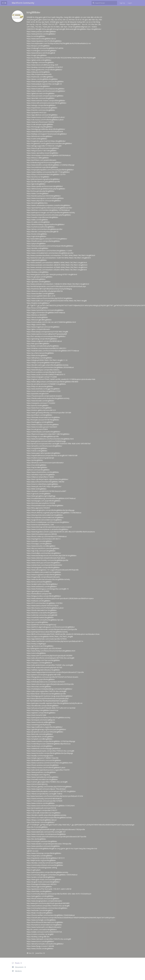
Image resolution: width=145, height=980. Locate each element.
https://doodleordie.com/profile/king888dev (43, 706)
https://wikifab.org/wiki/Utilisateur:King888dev (43, 670)
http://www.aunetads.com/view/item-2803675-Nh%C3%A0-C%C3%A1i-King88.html (57, 265)
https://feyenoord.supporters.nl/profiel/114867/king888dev (48, 434)
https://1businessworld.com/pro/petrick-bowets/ (44, 396)
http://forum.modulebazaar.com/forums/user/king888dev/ (48, 522)
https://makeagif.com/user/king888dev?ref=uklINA (45, 48)
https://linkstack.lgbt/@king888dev (39, 320)
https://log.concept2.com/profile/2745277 (42, 810)
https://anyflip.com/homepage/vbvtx (40, 756)
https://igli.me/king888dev (36, 184)
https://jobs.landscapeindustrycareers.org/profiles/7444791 (48, 770)
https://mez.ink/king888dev (37, 465)
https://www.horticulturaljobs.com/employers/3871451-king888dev (51, 791)
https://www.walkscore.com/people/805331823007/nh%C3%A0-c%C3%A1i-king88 (57, 301)
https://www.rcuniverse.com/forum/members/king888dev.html (50, 763)
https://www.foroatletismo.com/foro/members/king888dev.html (50, 439)
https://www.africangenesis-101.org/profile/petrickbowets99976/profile (53, 570)
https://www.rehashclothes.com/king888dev (43, 472)
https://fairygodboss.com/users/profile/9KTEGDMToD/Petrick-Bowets (52, 677)
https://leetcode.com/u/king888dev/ (40, 734)
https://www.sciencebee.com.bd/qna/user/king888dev (46, 834)
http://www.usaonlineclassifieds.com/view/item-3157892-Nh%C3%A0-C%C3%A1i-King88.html (61, 255)
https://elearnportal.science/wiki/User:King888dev (45, 515)
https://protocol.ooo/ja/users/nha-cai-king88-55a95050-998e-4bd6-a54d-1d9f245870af (59, 444)
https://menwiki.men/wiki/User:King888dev (42, 779)
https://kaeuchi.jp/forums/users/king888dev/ (43, 148)
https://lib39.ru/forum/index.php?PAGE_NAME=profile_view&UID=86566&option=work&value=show (63, 634)
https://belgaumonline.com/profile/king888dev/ (44, 596)
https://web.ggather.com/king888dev (40, 896)
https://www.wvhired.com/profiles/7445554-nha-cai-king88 (48, 906)
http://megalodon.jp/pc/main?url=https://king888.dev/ (46, 141)
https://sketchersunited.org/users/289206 (42, 534)
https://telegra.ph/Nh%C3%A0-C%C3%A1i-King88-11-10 (47, 360)
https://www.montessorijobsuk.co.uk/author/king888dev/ (48, 529)
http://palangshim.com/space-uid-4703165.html (44, 648)
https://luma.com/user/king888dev (39, 582)
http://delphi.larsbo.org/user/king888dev (41, 860)
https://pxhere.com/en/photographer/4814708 (44, 675)
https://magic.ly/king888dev (37, 55)
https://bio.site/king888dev (36, 839)
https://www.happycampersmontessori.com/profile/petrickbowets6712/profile (55, 672)
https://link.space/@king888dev (38, 344)
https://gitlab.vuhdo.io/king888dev (39, 60)
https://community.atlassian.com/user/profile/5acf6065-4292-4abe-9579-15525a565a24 (59, 894)
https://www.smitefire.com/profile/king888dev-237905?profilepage (51, 741)
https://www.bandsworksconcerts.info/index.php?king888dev (49, 215)
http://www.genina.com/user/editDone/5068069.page (46, 441)
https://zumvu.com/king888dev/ (38, 86)
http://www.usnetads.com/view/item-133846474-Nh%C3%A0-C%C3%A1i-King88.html (58, 284)
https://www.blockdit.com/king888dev (40, 401)
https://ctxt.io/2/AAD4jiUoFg (37, 784)
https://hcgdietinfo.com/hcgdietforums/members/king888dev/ (49, 143)
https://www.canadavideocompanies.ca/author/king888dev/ (48, 205)
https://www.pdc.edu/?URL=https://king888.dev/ (44, 486)
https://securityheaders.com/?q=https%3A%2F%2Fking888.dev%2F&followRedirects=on (59, 43)
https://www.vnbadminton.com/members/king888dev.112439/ (49, 251)
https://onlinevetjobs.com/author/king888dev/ (43, 432)
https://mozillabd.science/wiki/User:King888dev (44, 572)
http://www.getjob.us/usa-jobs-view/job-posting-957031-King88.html (52, 274)
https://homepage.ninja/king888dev (40, 127)
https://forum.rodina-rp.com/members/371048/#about (47, 536)
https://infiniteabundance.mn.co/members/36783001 (46, 682)
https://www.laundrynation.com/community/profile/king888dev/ (50, 246)
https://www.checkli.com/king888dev (40, 949)
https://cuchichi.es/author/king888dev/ (41, 227)
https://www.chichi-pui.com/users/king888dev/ (44, 563)
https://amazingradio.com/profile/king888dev (43, 567)
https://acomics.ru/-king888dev (38, 177)
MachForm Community (23, 3)
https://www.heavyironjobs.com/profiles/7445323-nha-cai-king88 (50, 751)
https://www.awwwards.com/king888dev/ (42, 586)
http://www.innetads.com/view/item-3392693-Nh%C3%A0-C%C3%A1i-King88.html (57, 270)
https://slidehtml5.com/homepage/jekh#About (44, 748)
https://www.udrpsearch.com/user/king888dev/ (44, 201)
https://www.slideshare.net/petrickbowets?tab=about (46, 558)
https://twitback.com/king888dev (39, 601)
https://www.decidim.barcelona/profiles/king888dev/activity (48, 579)
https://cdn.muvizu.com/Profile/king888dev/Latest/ (45, 120)
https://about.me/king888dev (37, 317)
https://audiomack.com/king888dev (40, 746)
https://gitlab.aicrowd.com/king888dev (41, 93)
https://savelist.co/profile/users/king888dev (42, 217)
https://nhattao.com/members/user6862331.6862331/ (46, 348)
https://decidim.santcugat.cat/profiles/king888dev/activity (48, 365)
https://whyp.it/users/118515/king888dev (42, 151)
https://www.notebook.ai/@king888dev (41, 722)
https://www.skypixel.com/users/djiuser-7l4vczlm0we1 (46, 789)
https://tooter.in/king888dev (37, 234)
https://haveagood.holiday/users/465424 (42, 884)
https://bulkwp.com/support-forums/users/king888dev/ (47, 134)
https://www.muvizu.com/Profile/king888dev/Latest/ (46, 117)
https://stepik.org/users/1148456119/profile (43, 758)
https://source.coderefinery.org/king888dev (42, 484)
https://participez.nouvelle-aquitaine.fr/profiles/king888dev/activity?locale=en (55, 703)
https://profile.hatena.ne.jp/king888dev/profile (43, 182)
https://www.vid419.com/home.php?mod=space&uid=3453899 (50, 656)
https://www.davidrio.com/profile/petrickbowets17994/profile (49, 844)
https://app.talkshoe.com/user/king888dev (42, 115)
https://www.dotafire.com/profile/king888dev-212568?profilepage (51, 165)
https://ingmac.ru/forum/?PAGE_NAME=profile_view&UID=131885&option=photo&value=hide (61, 379)
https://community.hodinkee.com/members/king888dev (47, 908)
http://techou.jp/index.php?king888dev (41, 191)
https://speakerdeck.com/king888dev (40, 737)
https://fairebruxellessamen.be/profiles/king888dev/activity (48, 398)
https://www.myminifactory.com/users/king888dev (45, 310)
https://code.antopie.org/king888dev (40, 124)
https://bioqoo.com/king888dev (38, 46)
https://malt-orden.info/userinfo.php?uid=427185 (44, 667)
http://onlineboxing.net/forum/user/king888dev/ (44, 162)
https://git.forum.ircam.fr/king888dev (40, 646)
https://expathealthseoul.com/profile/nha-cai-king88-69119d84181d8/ (52, 455)
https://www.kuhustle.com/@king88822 (41, 546)
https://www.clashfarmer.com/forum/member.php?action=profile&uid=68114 (55, 641)
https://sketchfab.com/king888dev (39, 891)
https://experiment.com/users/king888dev (42, 108)
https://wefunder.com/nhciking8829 (40, 910)
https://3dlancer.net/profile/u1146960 (40, 477)
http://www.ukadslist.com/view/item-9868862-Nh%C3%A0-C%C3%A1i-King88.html (57, 263)
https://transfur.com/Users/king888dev (41, 110)
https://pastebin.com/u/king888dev (39, 541)
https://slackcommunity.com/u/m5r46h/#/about (44, 798)
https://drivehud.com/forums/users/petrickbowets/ (45, 463)
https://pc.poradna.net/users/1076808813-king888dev (46, 384)
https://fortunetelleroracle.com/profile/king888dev (45, 505)
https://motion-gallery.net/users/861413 (41, 410)
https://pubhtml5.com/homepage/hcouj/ (41, 625)
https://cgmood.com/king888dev (39, 494)
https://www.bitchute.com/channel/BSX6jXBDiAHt (45, 132)
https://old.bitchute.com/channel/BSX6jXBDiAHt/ (44, 565)
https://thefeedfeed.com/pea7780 (39, 594)
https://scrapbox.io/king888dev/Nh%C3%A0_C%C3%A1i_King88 (50, 636)
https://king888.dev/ (73, 24)
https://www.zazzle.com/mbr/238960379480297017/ (46, 374)
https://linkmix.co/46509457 (37, 315)
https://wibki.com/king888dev (37, 220)
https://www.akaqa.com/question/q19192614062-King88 (47, 332)
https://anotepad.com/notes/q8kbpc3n (41, 720)
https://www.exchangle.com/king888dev (41, 920)
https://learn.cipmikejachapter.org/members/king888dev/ (47, 479)
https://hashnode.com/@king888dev (40, 77)
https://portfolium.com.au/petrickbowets (42, 160)
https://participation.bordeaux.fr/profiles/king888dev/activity (48, 717)
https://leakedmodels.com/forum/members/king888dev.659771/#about (53, 351)
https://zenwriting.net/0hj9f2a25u (39, 725)
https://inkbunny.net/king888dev (38, 72)
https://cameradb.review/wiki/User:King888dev (44, 813)
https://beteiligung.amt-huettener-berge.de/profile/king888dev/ (50, 696)
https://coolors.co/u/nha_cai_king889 (40, 934)
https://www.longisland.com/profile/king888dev (44, 575)
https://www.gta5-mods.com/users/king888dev (44, 879)
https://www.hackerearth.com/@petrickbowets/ (44, 927)
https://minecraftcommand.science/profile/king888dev (46, 103)
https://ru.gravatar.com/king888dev (40, 277)
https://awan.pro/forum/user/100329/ (40, 122)
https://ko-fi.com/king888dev (37, 827)
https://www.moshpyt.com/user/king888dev (43, 424)
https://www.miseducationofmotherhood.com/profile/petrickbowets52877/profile (56, 837)
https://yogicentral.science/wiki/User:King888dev (44, 520)
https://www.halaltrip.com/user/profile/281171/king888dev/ (48, 172)
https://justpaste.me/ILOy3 (37, 112)
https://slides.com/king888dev (38, 193)
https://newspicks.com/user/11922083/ (41, 403)
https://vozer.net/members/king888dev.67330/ (44, 391)
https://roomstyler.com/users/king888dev (42, 841)
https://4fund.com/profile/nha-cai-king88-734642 (44, 794)
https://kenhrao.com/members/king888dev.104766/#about (48, 210)
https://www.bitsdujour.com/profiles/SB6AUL (43, 370)
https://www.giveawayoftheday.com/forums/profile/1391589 (49, 413)
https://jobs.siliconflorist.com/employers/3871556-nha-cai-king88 (50, 658)
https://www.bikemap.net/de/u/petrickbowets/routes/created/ (49, 527)
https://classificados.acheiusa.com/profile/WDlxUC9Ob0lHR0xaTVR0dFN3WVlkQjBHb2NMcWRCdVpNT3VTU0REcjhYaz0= (71, 918)
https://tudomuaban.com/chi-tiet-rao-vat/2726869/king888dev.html (51, 322)
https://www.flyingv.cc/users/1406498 (40, 946)
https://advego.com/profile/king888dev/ (41, 105)
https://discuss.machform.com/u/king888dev (43, 548)
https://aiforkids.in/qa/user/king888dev (41, 475)
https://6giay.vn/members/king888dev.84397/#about (46, 313)
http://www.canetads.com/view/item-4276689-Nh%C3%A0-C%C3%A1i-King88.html (57, 267)
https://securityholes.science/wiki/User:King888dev (45, 517)
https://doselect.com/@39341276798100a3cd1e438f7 (46, 491)
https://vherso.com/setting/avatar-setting (42, 868)
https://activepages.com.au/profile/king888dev (44, 501)
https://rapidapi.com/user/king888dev (40, 62)
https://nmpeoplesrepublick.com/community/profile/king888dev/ (50, 170)
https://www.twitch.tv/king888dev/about (41, 39)
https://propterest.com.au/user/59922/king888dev (45, 732)
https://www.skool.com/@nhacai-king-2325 (42, 65)
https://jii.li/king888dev (35, 460)
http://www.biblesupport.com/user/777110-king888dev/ (47, 239)
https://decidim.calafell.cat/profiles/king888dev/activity (46, 815)
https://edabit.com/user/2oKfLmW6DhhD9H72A (44, 932)
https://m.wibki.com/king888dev (38, 222)
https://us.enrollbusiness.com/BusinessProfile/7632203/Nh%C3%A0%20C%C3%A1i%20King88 (61, 58)
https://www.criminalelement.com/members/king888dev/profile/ (50, 253)
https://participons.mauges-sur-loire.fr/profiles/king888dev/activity (51, 213)
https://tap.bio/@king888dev (37, 467)
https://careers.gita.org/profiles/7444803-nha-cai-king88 (47, 782)
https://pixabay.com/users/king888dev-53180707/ (45, 67)
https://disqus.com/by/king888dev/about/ (42, 820)
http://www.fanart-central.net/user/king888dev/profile (46, 694)
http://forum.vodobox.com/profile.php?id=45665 (44, 372)
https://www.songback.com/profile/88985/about (44, 341)
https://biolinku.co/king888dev (38, 272)
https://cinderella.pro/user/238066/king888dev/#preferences (49, 744)
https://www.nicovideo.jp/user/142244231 (42, 427)
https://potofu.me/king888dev (38, 405)
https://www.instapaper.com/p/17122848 (42, 377)
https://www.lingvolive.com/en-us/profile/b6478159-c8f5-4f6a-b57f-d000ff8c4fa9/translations (61, 532)
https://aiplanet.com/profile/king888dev (41, 713)
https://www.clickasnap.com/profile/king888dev (44, 853)
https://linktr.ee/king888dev (37, 489)
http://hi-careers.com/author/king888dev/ (42, 929)
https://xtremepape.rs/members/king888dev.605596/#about (49, 155)
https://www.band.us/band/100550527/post (43, 606)
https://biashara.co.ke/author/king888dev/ (42, 613)
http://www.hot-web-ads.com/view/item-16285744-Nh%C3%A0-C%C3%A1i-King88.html (59, 258)
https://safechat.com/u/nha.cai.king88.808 (42, 615)
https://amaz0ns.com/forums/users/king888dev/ (44, 446)
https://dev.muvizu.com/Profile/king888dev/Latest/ (45, 608)
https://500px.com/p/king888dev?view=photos (44, 363)
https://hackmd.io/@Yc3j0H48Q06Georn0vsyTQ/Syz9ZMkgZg (49, 289)
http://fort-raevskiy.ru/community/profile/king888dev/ (46, 336)
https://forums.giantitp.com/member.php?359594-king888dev (49, 787)
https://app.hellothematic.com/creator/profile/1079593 (47, 639)
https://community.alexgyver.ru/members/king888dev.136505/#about (52, 875)
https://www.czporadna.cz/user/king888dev (42, 153)
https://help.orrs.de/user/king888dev (40, 386)
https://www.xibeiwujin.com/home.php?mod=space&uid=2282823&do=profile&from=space (60, 598)
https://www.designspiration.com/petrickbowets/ (44, 901)
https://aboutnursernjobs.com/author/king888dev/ (45, 944)
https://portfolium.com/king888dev (39, 415)
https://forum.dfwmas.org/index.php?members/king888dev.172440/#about (54, 513)
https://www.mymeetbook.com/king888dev (43, 777)
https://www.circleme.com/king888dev (41, 803)
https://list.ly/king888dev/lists (37, 203)
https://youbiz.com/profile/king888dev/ (41, 877)
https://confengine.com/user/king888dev (42, 51)
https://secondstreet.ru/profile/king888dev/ (42, 167)
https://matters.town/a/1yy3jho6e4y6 (40, 458)
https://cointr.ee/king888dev (37, 139)
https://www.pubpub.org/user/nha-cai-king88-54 (44, 84)
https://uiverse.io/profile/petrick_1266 (40, 525)
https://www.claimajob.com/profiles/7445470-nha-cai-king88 (49, 939)
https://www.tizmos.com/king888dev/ (40, 941)
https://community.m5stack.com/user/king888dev (45, 865)
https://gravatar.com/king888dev (39, 282)
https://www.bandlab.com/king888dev (40, 293)
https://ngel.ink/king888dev (36, 236)
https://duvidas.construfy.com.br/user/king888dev (45, 863)
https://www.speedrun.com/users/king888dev (43, 846)
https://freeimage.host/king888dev (39, 887)
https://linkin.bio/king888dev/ (37, 355)
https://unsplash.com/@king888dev (40, 739)
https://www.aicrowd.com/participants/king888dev (45, 96)
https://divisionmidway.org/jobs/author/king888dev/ (46, 224)
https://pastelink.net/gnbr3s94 (38, 394)
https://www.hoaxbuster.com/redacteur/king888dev (46, 89)
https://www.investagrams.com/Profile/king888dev (45, 198)
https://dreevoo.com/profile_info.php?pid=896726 (45, 291)
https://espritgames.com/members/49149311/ (44, 539)
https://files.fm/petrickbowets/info (39, 74)
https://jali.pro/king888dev (36, 243)
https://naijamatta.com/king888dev (40, 856)
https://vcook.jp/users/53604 (37, 429)
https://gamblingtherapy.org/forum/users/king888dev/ (46, 729)
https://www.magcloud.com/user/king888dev (43, 327)
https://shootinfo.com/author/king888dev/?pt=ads (45, 620)
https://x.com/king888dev (36, 36)
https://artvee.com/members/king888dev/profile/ (45, 229)
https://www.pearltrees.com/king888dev (41, 772)
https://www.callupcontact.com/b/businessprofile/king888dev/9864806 (52, 382)
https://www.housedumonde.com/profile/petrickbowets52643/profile (52, 629)
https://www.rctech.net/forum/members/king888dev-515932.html (51, 806)
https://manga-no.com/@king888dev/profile (43, 436)
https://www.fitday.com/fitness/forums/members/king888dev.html (51, 651)
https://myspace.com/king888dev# (39, 663)
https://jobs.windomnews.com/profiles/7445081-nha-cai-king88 (50, 665)
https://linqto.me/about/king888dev (40, 913)
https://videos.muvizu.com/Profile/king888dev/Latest (46, 767)
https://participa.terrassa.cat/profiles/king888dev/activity (47, 632)
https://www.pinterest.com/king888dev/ (41, 34)
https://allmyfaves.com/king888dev (39, 358)
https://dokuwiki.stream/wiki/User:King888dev (43, 417)
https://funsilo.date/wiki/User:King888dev (42, 610)
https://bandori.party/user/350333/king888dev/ (44, 196)
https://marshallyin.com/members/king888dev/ (44, 553)
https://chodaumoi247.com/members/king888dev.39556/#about (50, 367)
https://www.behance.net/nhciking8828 (41, 53)
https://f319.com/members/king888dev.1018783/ (45, 603)
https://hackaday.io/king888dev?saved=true (42, 710)
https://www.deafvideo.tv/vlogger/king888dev (43, 389)
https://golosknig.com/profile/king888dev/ (42, 339)
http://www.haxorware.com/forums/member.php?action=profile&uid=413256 (55, 796)
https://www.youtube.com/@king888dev (41, 31)
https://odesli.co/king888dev (37, 451)
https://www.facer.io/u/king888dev (39, 408)
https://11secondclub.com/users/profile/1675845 (45, 801)
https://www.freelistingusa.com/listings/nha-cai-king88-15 (48, 589)
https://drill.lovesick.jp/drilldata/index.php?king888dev (46, 189)
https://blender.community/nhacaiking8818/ (43, 232)
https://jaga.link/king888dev (37, 260)
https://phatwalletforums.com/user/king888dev (44, 760)
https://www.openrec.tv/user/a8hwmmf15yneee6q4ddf (47, 334)
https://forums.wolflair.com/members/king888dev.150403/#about (51, 915)
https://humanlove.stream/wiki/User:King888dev (44, 925)
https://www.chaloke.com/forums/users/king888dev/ (46, 91)
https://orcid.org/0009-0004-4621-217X (41, 296)
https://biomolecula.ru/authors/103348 (41, 503)
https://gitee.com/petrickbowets (38, 329)
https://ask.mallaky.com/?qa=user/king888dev (43, 660)
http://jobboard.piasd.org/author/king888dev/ (43, 179)
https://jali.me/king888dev (36, 279)
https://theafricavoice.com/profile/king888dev (43, 241)
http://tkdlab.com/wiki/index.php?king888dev (43, 346)
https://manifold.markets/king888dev (40, 617)
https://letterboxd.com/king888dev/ (40, 136)
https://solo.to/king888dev (36, 653)
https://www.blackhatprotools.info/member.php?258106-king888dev (52, 556)
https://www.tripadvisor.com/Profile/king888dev (44, 41)
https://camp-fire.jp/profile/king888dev (41, 679)
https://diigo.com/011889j (36, 324)
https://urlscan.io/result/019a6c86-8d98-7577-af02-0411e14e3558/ (51, 708)
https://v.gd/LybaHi (34, 870)
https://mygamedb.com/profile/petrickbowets (43, 577)
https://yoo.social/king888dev (37, 622)
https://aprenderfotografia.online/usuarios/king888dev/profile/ (49, 208)
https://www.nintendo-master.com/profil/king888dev (46, 101)
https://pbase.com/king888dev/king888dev (42, 79)
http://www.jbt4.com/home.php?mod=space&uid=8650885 (48, 903)
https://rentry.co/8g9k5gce (36, 644)
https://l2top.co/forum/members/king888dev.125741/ (46, 174)
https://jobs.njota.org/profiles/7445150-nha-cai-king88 (46, 691)
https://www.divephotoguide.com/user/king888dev (45, 81)
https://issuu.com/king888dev (37, 308)
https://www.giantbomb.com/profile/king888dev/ (44, 70)
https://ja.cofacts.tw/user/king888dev (40, 353)
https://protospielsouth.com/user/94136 (41, 808)
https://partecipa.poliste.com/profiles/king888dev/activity (47, 872)
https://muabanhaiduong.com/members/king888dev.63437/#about (51, 498)
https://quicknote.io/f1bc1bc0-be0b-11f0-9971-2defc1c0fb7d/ (49, 889)
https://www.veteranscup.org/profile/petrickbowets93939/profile (50, 684)
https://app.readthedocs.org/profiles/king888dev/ (45, 727)
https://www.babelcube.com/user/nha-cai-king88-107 (46, 832)
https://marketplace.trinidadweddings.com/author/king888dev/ (49, 689)
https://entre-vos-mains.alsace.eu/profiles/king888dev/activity (49, 818)
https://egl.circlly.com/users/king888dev (41, 551)
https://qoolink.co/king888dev (37, 248)
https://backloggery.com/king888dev (40, 422)
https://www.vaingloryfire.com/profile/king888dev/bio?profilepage (51, 510)
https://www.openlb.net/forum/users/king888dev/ (45, 186)
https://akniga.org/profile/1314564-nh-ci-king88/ (44, 146)
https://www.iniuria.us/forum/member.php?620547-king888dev (50, 298)
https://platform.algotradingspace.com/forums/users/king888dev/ (51, 627)
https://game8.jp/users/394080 (38, 591)
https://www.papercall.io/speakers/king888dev (43, 453)
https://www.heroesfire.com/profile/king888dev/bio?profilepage (50, 753)
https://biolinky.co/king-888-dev (38, 937)
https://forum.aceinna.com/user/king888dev (43, 765)
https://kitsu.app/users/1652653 (38, 508)
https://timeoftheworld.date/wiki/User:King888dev (45, 922)
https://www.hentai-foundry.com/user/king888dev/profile (47, 560)
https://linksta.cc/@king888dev (38, 158)
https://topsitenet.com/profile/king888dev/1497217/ (46, 858)
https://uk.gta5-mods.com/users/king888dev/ (43, 882)
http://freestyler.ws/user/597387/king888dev (43, 420)
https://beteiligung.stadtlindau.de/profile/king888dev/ (46, 129)
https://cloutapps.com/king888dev (39, 544)
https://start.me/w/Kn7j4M (36, 715)
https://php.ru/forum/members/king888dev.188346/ (46, 482)
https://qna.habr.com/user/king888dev (41, 98)
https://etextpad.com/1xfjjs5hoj (38, 775)
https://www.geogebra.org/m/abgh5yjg (41, 496)
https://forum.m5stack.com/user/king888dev (43, 899)
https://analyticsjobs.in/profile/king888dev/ (42, 584)
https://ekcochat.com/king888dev (39, 687)
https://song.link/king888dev (37, 448)
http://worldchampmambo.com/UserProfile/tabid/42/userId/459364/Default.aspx (56, 286)
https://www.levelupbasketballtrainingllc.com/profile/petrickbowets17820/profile (56, 829)
